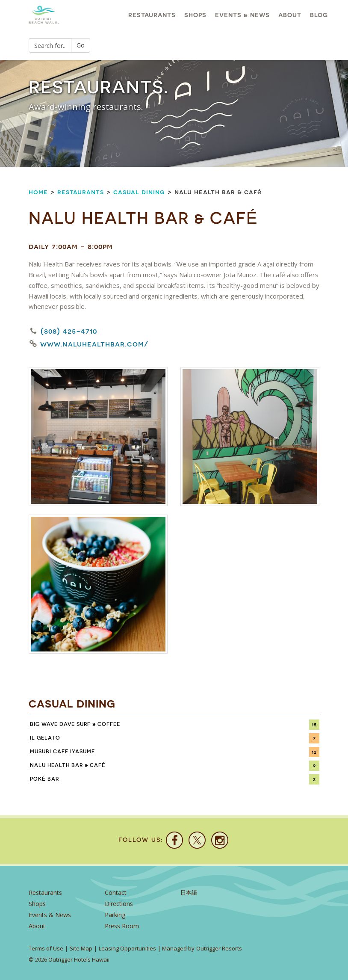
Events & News (242, 15)
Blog (319, 15)
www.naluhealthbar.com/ (94, 344)
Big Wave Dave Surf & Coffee (75, 724)
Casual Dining (139, 192)
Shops (195, 15)
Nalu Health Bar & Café (68, 765)
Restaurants (152, 15)
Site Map (81, 948)
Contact (116, 893)
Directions (119, 904)
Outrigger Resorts (219, 948)
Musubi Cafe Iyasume (62, 752)
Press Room (122, 926)
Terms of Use (46, 948)
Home (38, 192)
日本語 (189, 893)
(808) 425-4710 (69, 331)
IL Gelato (45, 738)
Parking (115, 915)
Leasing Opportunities (127, 948)
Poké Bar (44, 779)
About (290, 15)
